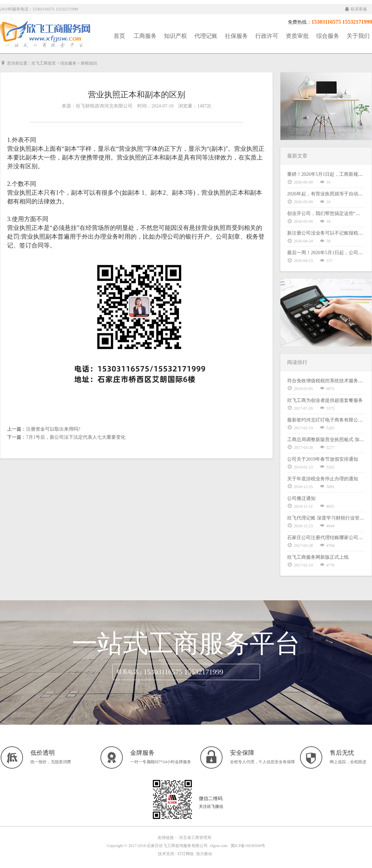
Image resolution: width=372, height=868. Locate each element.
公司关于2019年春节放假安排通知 (323, 459)
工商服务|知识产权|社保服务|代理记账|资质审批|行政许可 (46, 34)
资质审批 (297, 36)
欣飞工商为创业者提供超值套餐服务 (325, 400)
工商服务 (145, 36)
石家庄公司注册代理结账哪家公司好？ (327, 538)
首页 (119, 36)
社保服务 (236, 36)
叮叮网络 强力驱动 (194, 854)
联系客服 (356, 9)
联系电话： (130, 672)
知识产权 (176, 36)
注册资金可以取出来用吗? (53, 429)
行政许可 (267, 36)
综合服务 (328, 36)
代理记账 (206, 36)
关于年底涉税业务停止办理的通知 (323, 479)
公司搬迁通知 (301, 498)
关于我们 (358, 36)
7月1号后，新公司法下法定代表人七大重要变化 (76, 437)
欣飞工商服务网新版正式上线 (318, 557)
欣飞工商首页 (44, 63)
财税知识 (89, 63)
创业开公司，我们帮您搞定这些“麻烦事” (329, 213)
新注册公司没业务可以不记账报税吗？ (327, 233)
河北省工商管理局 (195, 838)
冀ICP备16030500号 (248, 846)
